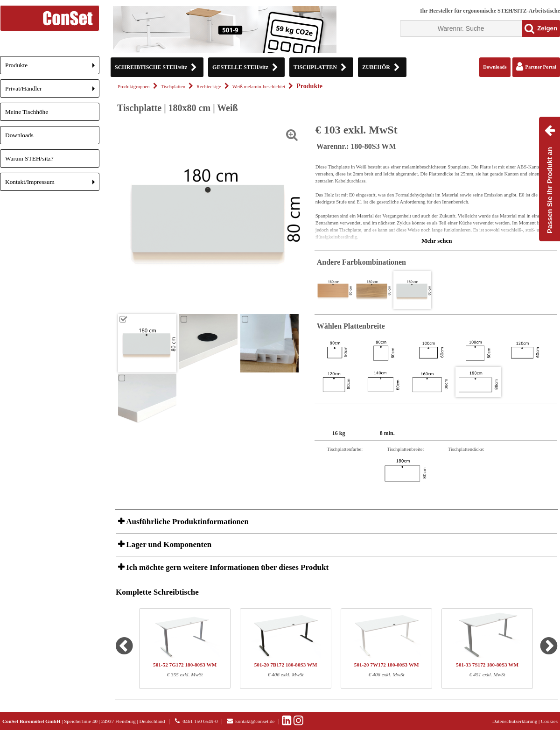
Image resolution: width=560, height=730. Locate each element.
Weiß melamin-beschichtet (259, 87)
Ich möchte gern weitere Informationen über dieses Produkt (226, 567)
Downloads (19, 135)
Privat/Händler (52, 91)
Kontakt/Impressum (52, 185)
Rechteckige (209, 87)
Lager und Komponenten (168, 544)
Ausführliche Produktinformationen (186, 522)
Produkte (52, 68)
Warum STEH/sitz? (29, 158)
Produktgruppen (134, 87)
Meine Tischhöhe (27, 112)
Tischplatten (173, 87)
